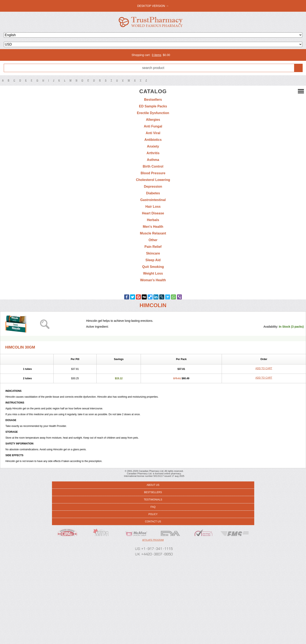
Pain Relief (153, 247)
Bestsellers (153, 100)
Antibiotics (153, 140)
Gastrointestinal (153, 200)
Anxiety (153, 146)
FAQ (153, 507)
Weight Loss (153, 273)
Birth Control (153, 166)
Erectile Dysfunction (153, 113)
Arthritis (153, 153)
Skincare (153, 253)
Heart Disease (153, 213)
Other (153, 240)
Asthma (153, 160)
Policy (153, 514)
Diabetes (153, 193)
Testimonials (153, 500)
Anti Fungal (153, 126)
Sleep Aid (153, 260)
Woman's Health (153, 280)
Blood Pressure (153, 173)
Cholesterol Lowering (153, 180)
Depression (153, 186)
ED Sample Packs (153, 106)
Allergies (153, 120)
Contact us (153, 522)
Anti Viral (153, 133)
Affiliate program (153, 540)
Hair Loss (153, 207)
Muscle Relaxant (153, 233)
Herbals (153, 220)
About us (153, 485)
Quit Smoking (153, 267)
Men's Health (153, 227)
